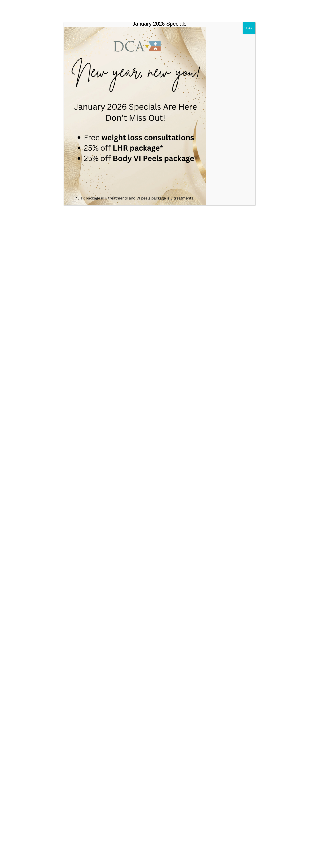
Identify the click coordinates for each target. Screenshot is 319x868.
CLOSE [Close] (249, 28)
